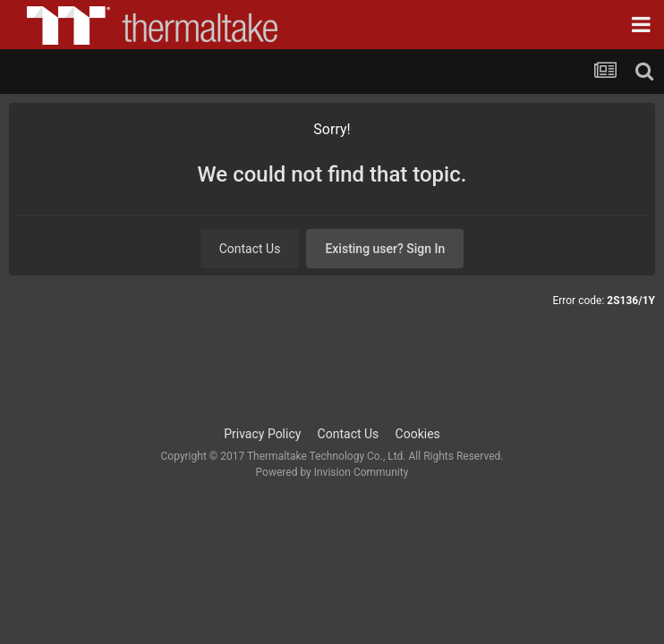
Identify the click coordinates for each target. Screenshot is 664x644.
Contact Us (250, 249)
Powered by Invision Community (332, 472)
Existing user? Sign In (385, 249)
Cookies (418, 434)
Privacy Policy (262, 434)
